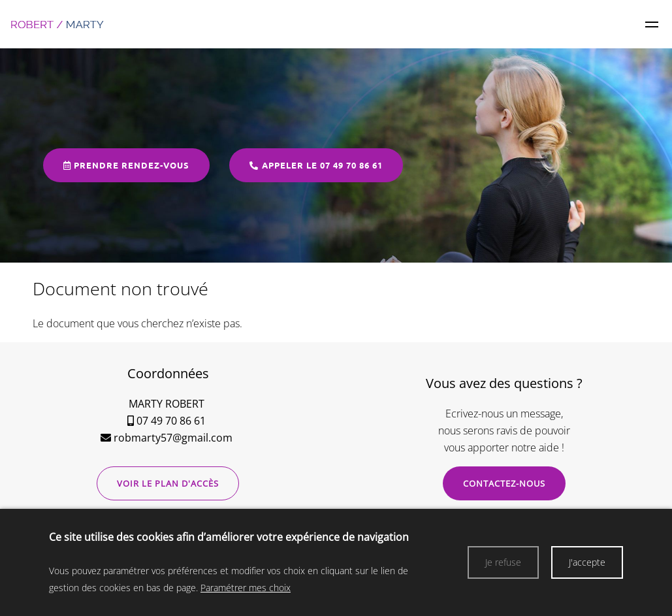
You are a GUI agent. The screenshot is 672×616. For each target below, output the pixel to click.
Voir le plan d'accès (168, 483)
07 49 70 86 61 (171, 421)
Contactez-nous (504, 483)
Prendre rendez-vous (126, 165)
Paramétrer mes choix (246, 588)
